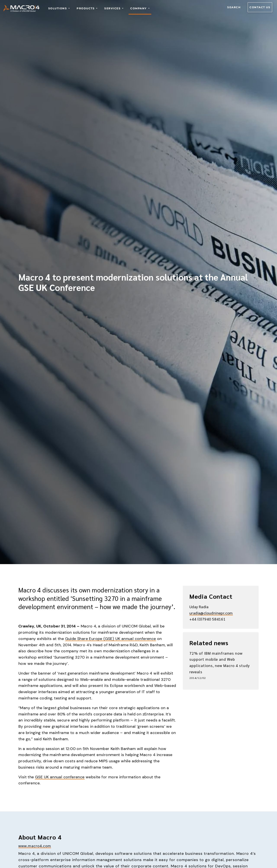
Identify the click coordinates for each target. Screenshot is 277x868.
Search (234, 7)
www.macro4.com (35, 846)
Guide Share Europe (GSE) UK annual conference (111, 639)
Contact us (260, 7)
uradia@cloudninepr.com (211, 613)
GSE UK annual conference (60, 777)
